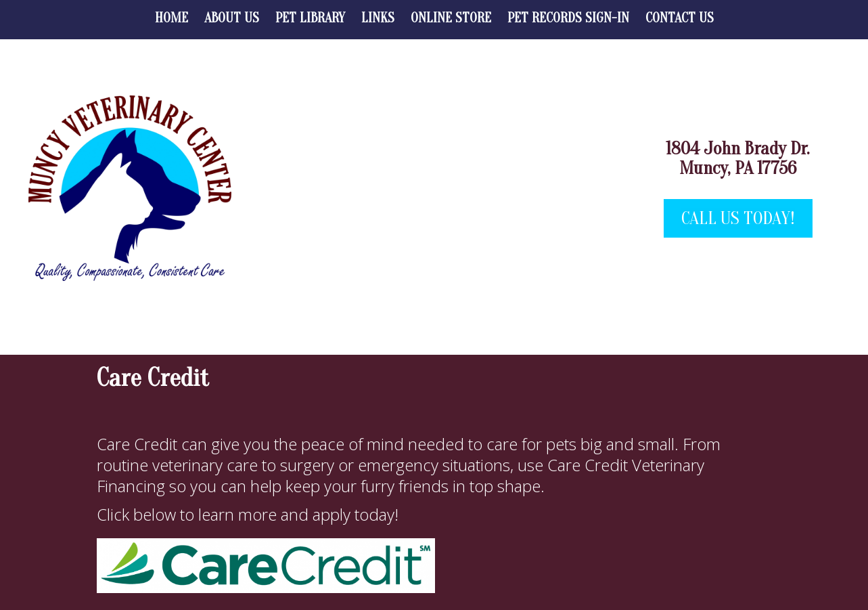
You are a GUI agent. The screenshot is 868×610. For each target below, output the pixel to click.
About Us (232, 18)
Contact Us (680, 18)
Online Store (451, 18)
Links (378, 18)
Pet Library (310, 18)
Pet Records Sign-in (568, 18)
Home (172, 18)
